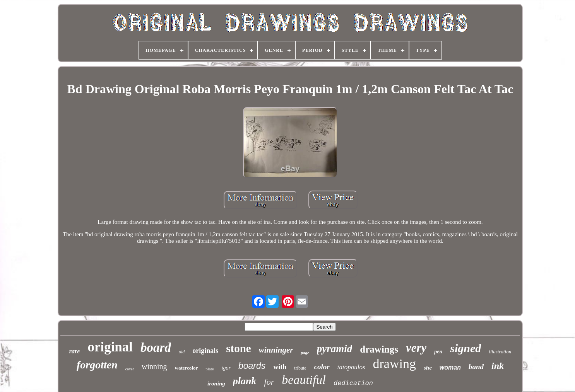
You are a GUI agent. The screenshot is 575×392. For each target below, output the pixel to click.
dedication (353, 383)
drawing (394, 364)
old (182, 352)
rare (75, 351)
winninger (276, 350)
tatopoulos (351, 367)
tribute (300, 368)
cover (130, 369)
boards (252, 366)
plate (210, 369)
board (156, 348)
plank (245, 381)
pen (438, 352)
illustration (500, 352)
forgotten (97, 365)
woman (450, 367)
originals (205, 351)
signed (465, 348)
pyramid (335, 349)
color (322, 367)
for (269, 382)
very (416, 348)
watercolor (187, 368)
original (110, 347)
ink (498, 366)
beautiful (304, 380)
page (305, 353)
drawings (379, 349)
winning (154, 366)
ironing (216, 383)
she (428, 368)
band (476, 367)
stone (238, 348)
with (280, 367)
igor (226, 368)
